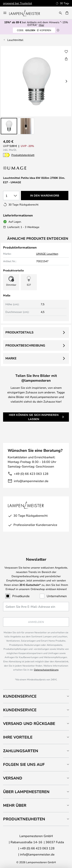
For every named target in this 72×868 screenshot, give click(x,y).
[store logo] (27, 13)
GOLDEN (34, 30)
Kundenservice (20, 696)
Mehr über (15, 805)
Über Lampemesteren (26, 792)
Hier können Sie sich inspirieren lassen (34, 417)
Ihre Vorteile (18, 737)
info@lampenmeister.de (31, 481)
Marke (11, 358)
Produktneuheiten (24, 819)
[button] (9, 126)
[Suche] (60, 13)
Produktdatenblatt (23, 155)
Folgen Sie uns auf (24, 764)
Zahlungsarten (21, 751)
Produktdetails (19, 332)
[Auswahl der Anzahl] (11, 196)
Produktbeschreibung (25, 345)
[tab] (36, 696)
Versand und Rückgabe (29, 723)
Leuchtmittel (15, 40)
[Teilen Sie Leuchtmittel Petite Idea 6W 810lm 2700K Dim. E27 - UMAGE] (66, 59)
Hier (41, 25)
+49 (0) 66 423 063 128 (31, 474)
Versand (13, 778)
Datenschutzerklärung (46, 670)
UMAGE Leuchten (47, 254)
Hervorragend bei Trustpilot (44, 3)
